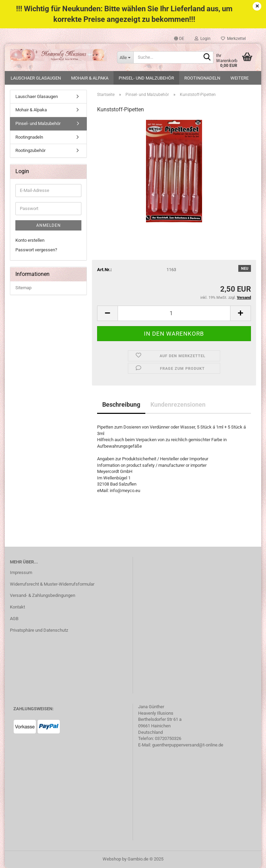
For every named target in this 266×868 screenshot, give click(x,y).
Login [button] (203, 39)
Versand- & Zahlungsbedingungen (43, 595)
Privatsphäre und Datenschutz (39, 630)
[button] (179, 39)
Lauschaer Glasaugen (36, 78)
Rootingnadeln (202, 78)
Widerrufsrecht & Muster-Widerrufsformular (52, 584)
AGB (14, 619)
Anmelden (49, 225)
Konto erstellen (30, 240)
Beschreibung (121, 404)
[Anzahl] (174, 313)
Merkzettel (233, 39)
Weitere (240, 78)
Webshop (112, 859)
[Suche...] (125, 57)
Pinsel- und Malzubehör (146, 78)
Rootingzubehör (30, 150)
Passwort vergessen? (36, 250)
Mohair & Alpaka (90, 78)
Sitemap (23, 288)
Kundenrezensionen (178, 404)
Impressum (21, 572)
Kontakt (17, 607)
